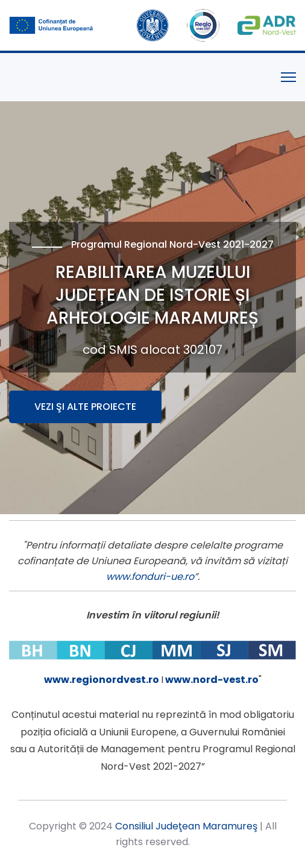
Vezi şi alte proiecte (85, 407)
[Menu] (288, 77)
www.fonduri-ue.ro (150, 577)
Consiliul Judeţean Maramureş (186, 826)
